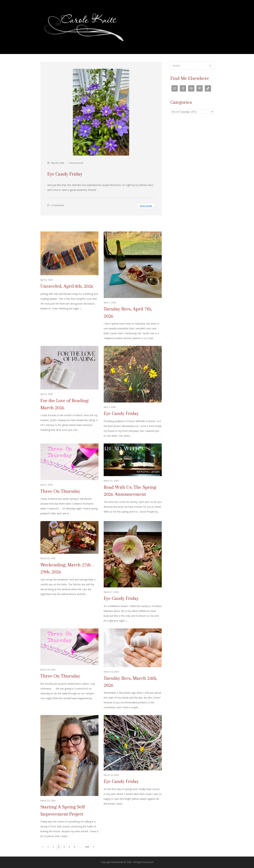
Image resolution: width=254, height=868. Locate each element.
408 (88, 847)
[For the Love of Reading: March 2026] (69, 392)
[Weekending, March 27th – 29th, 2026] (69, 572)
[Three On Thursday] (69, 480)
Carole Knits (117, 862)
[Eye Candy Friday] (133, 392)
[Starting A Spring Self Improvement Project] (69, 777)
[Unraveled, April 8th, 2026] (69, 286)
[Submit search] (210, 66)
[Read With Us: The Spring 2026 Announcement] (133, 480)
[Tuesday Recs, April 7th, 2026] (133, 286)
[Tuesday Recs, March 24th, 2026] (133, 669)
